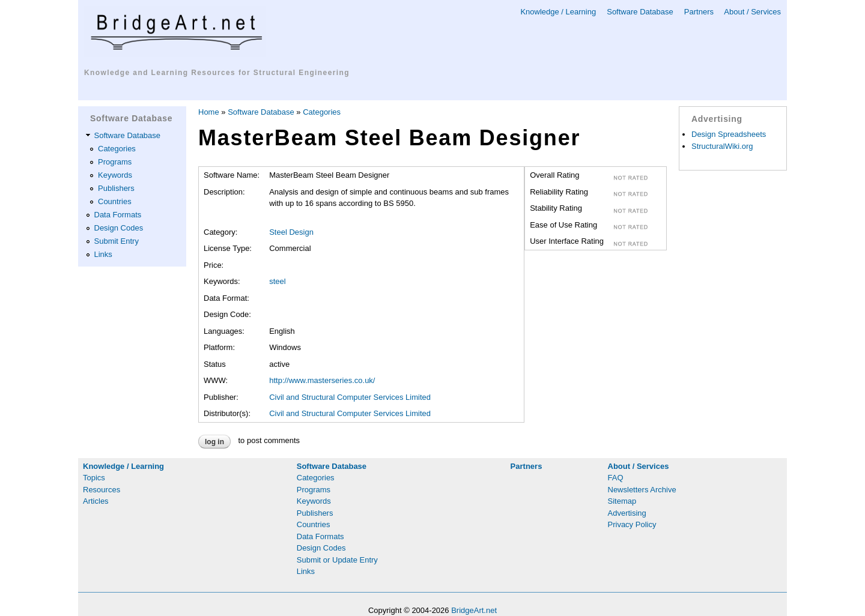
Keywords (115, 175)
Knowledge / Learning (558, 12)
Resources (102, 490)
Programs (115, 162)
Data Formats (118, 215)
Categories (117, 149)
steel (277, 281)
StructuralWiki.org (722, 146)
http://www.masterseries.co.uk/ (322, 380)
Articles (96, 501)
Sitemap (622, 501)
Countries (115, 201)
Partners (699, 12)
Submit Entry (117, 241)
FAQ (616, 478)
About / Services (752, 12)
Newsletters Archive (642, 490)
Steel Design (291, 232)
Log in (214, 442)
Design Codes (119, 228)
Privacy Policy (632, 524)
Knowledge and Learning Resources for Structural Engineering (217, 73)
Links (103, 254)
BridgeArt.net (474, 610)
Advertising (627, 513)
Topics (94, 478)
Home (209, 112)
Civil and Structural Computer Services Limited (350, 397)
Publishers (116, 188)
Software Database (640, 12)
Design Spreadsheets (729, 134)
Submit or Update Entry (337, 560)
